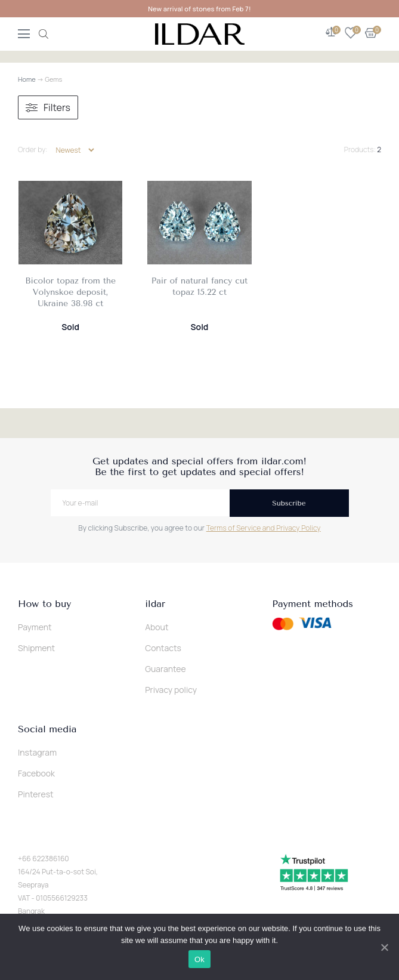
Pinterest (36, 794)
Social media (47, 729)
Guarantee (166, 669)
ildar (155, 604)
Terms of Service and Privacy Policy (264, 528)
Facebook (36, 773)
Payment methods (313, 604)
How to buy (44, 604)
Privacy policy (171, 690)
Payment (35, 627)
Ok (199, 959)
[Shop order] (75, 150)
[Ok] (384, 947)
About (157, 627)
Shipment (36, 648)
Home (27, 79)
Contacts (163, 648)
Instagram (37, 752)
